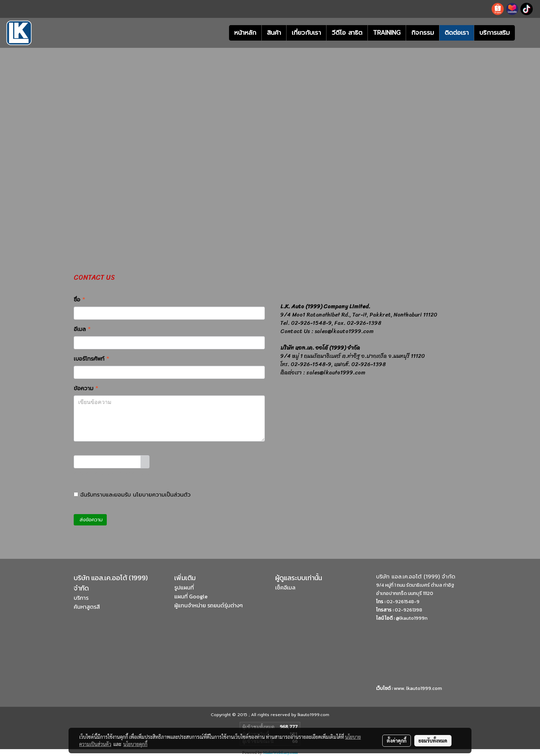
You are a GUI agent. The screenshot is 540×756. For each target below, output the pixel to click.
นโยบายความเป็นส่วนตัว (162, 495)
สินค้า (274, 33)
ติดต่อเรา (457, 33)
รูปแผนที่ (184, 587)
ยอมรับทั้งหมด (433, 741)
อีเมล (82, 329)
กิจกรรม (423, 33)
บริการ (81, 598)
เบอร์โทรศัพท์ (91, 359)
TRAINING (387, 33)
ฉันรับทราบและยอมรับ (132, 495)
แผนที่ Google (191, 596)
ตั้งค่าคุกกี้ (397, 741)
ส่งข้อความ (90, 520)
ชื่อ (79, 300)
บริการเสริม (495, 33)
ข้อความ (86, 388)
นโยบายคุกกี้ (135, 744)
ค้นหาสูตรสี (87, 607)
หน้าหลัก (245, 33)
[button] (525, 33)
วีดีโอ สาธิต (347, 33)
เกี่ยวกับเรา (306, 33)
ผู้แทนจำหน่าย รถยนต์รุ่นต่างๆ (209, 605)
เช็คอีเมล (285, 587)
